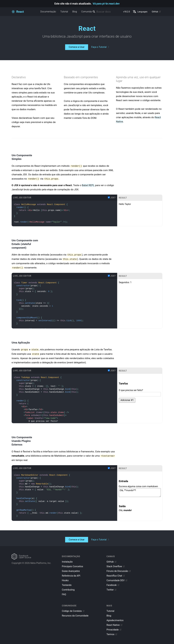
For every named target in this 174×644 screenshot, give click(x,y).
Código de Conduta (73, 611)
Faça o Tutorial (100, 47)
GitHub (156, 12)
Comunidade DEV (117, 580)
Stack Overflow (116, 566)
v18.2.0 (127, 12)
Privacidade (114, 630)
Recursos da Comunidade (75, 616)
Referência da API (71, 576)
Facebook (113, 585)
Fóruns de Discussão (119, 571)
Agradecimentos (115, 620)
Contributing (68, 590)
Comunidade (88, 12)
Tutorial (64, 12)
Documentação (48, 12)
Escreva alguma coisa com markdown (138, 486)
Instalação (67, 562)
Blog (75, 12)
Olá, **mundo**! (140, 493)
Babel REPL (88, 185)
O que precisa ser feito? (131, 390)
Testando (67, 585)
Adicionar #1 (127, 400)
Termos (112, 634)
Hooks (65, 580)
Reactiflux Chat (116, 576)
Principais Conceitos (73, 566)
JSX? (112, 198)
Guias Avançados (71, 571)
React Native (115, 625)
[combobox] (107, 12)
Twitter (112, 590)
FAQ (64, 594)
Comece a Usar (77, 47)
